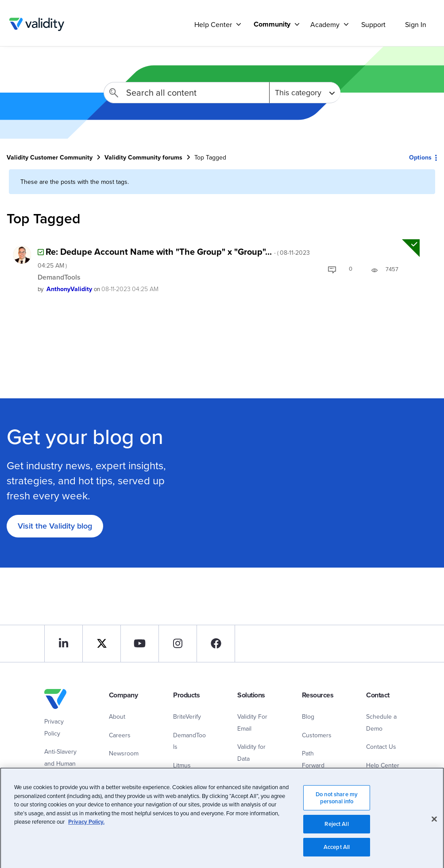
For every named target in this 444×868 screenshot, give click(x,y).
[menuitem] (273, 24)
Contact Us (381, 747)
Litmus (182, 765)
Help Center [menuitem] (213, 24)
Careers (120, 735)
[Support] (239, 24)
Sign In (416, 24)
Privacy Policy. (86, 836)
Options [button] (420, 157)
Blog (308, 716)
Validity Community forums (143, 157)
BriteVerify (187, 716)
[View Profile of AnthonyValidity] (69, 289)
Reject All (336, 838)
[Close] (434, 833)
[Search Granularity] (305, 93)
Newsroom (124, 753)
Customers (317, 735)
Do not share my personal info (337, 812)
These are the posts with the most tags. (75, 182)
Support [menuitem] (373, 24)
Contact (119, 772)
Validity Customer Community (37, 24)
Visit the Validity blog (55, 526)
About (117, 716)
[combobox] (187, 93)
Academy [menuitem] (325, 24)
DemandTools (59, 277)
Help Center (383, 765)
